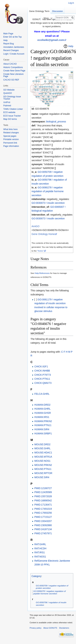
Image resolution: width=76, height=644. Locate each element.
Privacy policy (36, 628)
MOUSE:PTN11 (43, 469)
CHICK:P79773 (43, 375)
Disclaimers (64, 628)
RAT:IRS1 (39, 552)
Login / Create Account (14, 54)
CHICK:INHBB (42, 371)
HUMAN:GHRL (42, 409)
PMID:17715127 (43, 517)
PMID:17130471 (43, 505)
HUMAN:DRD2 (42, 405)
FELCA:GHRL (42, 394)
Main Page (8, 34)
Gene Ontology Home (43, 234)
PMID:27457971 (43, 533)
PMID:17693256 (43, 513)
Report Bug (9, 44)
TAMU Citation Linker (13, 109)
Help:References (42, 273)
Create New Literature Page (13, 75)
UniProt (7, 102)
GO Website (9, 90)
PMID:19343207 (43, 521)
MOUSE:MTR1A (43, 457)
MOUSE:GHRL (42, 448)
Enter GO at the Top (12, 37)
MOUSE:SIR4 (42, 477)
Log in (71, 3)
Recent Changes (11, 50)
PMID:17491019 (43, 509)
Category (36, 576)
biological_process (56, 122)
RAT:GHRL (40, 544)
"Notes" (40, 251)
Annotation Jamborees (14, 47)
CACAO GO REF (11, 80)
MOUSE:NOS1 (42, 461)
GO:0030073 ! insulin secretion (48, 203)
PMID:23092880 (43, 525)
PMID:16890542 (43, 500)
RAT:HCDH (40, 548)
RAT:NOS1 (40, 557)
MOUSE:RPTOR (43, 473)
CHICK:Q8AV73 (43, 383)
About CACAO (10, 64)
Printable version (11, 139)
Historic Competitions (13, 67)
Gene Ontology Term (39, 11)
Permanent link (10, 143)
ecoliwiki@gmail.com (51, 40)
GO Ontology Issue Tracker (12, 98)
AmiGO (36, 226)
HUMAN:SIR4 (42, 429)
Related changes (11, 133)
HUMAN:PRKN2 (43, 421)
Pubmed (7, 106)
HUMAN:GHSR (43, 413)
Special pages (10, 136)
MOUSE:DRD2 (42, 444)
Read (38, 18)
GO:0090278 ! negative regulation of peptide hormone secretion (48, 191)
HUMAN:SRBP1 (43, 433)
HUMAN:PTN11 (43, 425)
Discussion (58, 11)
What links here (10, 129)
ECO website (9, 112)
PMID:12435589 (43, 492)
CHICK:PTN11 (42, 379)
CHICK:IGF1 (41, 366)
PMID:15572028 (43, 496)
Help (71, 46)
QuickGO (7, 93)
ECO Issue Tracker (12, 116)
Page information (11, 146)
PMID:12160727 (43, 488)
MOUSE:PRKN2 (43, 465)
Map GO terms (10, 119)
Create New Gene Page (14, 71)
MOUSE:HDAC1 (43, 453)
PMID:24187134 (43, 529)
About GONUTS (50, 628)
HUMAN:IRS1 (42, 417)
